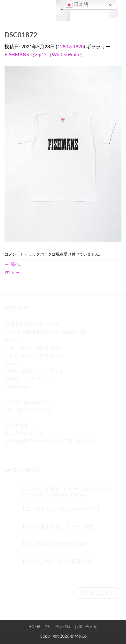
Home (34, 627)
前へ (12, 264)
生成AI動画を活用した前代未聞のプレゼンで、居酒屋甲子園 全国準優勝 (66, 492)
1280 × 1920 (70, 46)
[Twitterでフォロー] (32, 450)
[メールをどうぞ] (43, 450)
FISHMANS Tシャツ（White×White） (45, 54)
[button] (8, 10)
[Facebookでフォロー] (10, 450)
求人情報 (63, 627)
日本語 (77, 5)
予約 (48, 627)
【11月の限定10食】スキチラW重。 (60, 526)
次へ (12, 272)
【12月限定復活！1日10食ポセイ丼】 (61, 509)
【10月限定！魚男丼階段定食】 (55, 544)
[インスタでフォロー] (21, 450)
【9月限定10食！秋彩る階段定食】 (58, 561)
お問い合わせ (86, 627)
